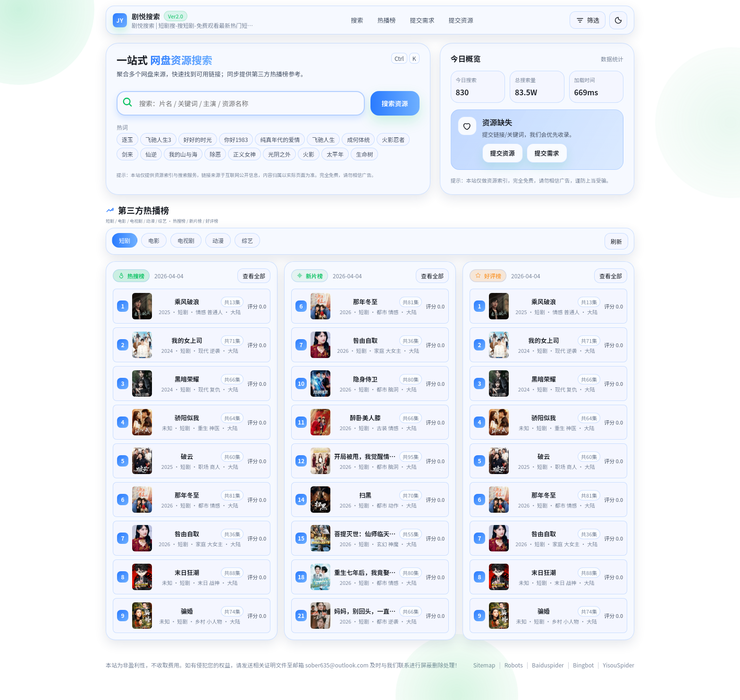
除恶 (215, 154)
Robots (514, 665)
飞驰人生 (323, 139)
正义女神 (244, 154)
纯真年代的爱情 (280, 139)
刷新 (616, 241)
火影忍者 (393, 139)
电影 (154, 240)
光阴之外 (279, 154)
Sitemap (484, 665)
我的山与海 (183, 154)
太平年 (335, 154)
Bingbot (583, 665)
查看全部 (254, 276)
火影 (309, 154)
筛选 (588, 20)
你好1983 (236, 139)
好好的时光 (198, 139)
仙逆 (151, 154)
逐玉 (127, 139)
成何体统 (358, 139)
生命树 (364, 154)
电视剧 (186, 240)
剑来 (127, 154)
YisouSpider (619, 665)
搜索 (357, 20)
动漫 (218, 240)
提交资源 (461, 20)
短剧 (125, 240)
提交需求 (422, 20)
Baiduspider (548, 665)
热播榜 (386, 20)
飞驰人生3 (158, 139)
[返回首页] (184, 20)
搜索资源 (395, 103)
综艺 (247, 240)
